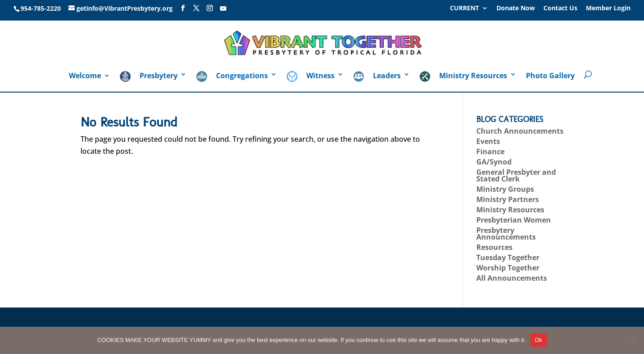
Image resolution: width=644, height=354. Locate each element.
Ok (539, 340)
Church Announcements (520, 131)
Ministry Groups (505, 189)
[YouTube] (223, 8)
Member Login (608, 8)
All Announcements (512, 278)
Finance (490, 152)
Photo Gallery (550, 76)
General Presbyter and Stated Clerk (516, 175)
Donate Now (516, 8)
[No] (633, 340)
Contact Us (560, 8)
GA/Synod (494, 162)
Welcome (85, 76)
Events (488, 141)
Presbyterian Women (514, 220)
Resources (494, 247)
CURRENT (464, 8)
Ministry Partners (508, 199)
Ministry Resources (510, 210)
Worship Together (508, 268)
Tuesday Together (508, 257)
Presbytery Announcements (506, 234)
